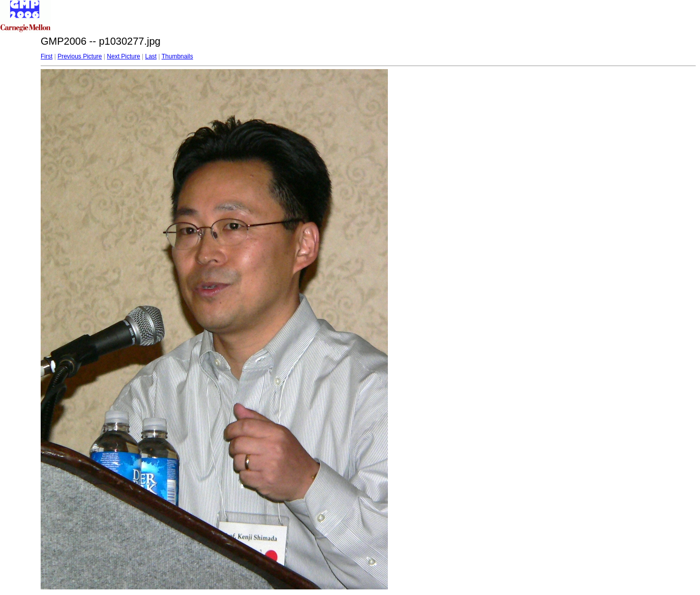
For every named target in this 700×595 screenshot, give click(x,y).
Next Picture (123, 56)
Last (151, 56)
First (47, 56)
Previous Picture (80, 56)
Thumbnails (177, 56)
